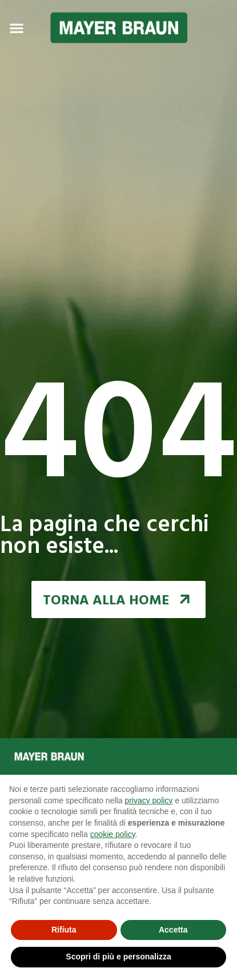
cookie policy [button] (113, 834)
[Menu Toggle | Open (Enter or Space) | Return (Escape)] (17, 28)
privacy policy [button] (148, 800)
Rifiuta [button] (64, 930)
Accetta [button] (173, 930)
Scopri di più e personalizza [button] (118, 957)
